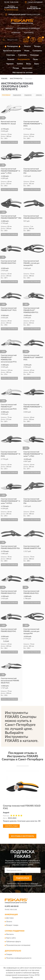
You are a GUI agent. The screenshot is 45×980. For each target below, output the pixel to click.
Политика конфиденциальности (19, 958)
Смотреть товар (11, 826)
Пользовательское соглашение (18, 945)
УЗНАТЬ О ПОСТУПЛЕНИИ (9, 142)
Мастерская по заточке (22, 72)
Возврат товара (12, 925)
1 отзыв (6, 641)
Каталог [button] (9, 28)
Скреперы (23, 55)
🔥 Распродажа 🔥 (13, 46)
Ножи (27, 51)
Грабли (20, 64)
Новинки (16, 33)
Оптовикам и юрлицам (28, 28)
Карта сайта (11, 938)
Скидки (9, 954)
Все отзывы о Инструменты (23, 836)
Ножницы (34, 55)
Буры (37, 64)
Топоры (37, 46)
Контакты (29, 33)
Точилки (11, 59)
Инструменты (24, 59)
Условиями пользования (28, 886)
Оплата (9, 922)
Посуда (16, 68)
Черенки (10, 64)
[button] (11, 9)
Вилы (29, 64)
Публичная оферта (13, 942)
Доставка (10, 918)
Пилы (35, 59)
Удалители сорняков (12, 51)
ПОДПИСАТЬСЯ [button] (22, 878)
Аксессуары (27, 68)
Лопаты (27, 46)
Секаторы (11, 55)
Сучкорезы (37, 51)
